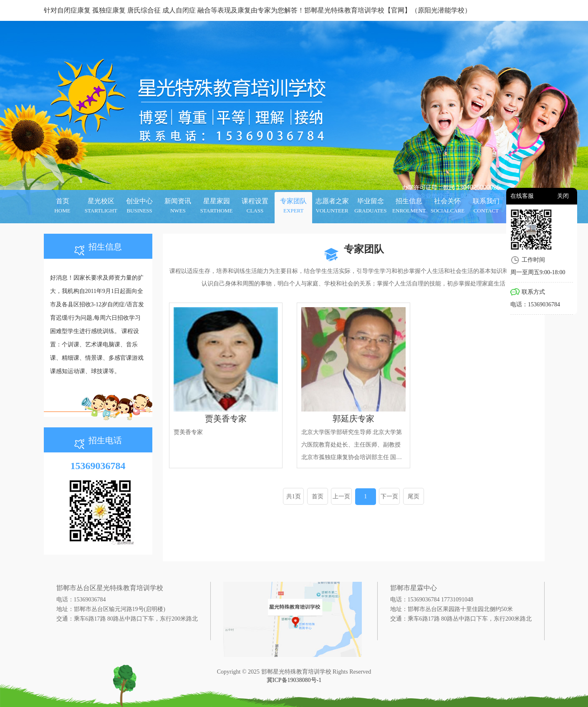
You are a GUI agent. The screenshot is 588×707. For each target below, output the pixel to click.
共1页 (294, 496)
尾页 (414, 496)
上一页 (341, 496)
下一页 (389, 496)
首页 (318, 496)
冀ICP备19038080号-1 (294, 680)
